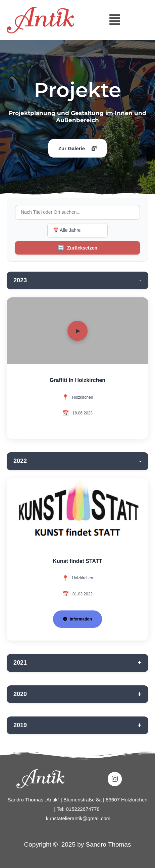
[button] (115, 20)
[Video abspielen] (77, 331)
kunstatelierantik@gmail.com (78, 818)
